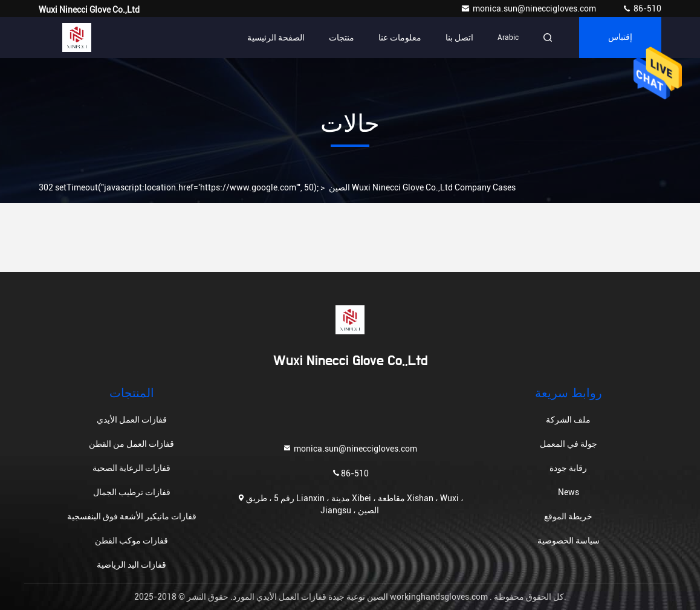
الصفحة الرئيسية (276, 37)
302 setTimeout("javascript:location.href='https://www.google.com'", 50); (179, 187)
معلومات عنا (400, 37)
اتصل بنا (459, 37)
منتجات (342, 37)
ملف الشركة (568, 420)
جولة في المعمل (569, 444)
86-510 (642, 8)
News (569, 492)
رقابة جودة (568, 468)
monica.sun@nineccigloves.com (529, 8)
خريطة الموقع (568, 516)
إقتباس (620, 37)
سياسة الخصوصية (569, 540)
